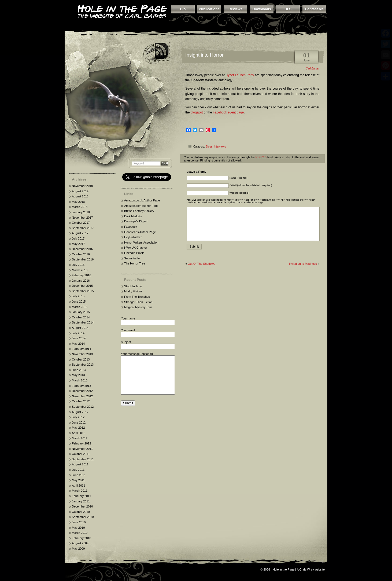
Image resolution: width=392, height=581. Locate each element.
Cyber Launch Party (240, 75)
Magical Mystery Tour (138, 307)
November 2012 (82, 396)
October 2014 (81, 317)
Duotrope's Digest (136, 221)
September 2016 (83, 259)
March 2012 (80, 438)
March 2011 (80, 491)
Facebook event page (228, 112)
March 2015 (80, 307)
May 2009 (78, 549)
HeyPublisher (133, 237)
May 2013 (78, 375)
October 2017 (81, 223)
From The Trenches (137, 297)
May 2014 (78, 344)
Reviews (235, 9)
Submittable (132, 258)
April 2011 (79, 486)
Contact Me (314, 9)
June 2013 (79, 370)
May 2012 (78, 428)
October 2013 (81, 359)
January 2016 (81, 281)
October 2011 (81, 454)
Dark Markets (133, 216)
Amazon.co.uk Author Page (142, 200)
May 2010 (78, 528)
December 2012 (82, 391)
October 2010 (81, 512)
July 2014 (78, 333)
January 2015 (81, 312)
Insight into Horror (204, 55)
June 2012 (79, 422)
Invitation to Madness (303, 264)
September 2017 (83, 228)
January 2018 (81, 212)
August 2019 (80, 191)
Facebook (131, 227)
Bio (183, 9)
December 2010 (82, 506)
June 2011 (79, 475)
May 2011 (78, 480)
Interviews (220, 147)
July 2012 (78, 417)
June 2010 (79, 522)
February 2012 (82, 443)
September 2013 (83, 365)
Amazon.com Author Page (141, 206)
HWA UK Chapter (136, 248)
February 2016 (82, 275)
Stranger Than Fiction (138, 302)
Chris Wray (306, 569)
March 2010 (80, 533)
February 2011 (82, 496)
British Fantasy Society (139, 211)
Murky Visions (133, 291)
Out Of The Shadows (201, 264)
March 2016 (80, 270)
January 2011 (81, 501)
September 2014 (83, 322)
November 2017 (82, 218)
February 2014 (82, 349)
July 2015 (78, 296)
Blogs (209, 147)
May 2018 (78, 202)
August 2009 (80, 543)
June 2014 (79, 338)
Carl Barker (313, 69)
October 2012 (81, 401)
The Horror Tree (135, 263)
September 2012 (83, 407)
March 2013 (80, 380)
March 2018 (80, 207)
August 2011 (80, 464)
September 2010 (83, 517)
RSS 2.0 (261, 157)
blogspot (197, 112)
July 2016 (78, 265)
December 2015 (82, 286)
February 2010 (82, 538)
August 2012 (80, 412)
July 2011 (78, 470)
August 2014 (80, 328)
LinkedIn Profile (134, 253)
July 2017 (78, 238)
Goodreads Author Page (140, 232)
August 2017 (80, 233)
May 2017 (78, 244)
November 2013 (82, 354)
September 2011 (83, 459)
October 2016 (81, 254)
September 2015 (83, 291)
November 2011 (82, 449)
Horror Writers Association (141, 242)
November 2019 (82, 186)
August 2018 (80, 196)
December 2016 (82, 249)
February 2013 (82, 386)
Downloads (262, 9)
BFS (288, 9)
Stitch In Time (133, 286)
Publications (209, 9)
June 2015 (79, 301)
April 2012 (79, 433)
